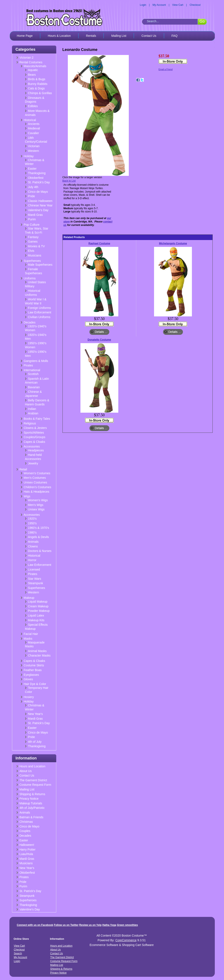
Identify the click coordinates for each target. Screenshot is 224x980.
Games (33, 242)
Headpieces (36, 450)
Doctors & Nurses (40, 551)
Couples (25, 831)
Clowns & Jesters (35, 428)
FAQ (175, 36)
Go (202, 21)
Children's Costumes (38, 487)
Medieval (34, 128)
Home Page (25, 36)
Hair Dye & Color (35, 684)
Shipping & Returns (32, 794)
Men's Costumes (35, 478)
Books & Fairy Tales (37, 419)
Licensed (34, 569)
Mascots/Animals (35, 66)
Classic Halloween (40, 201)
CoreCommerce (126, 940)
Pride (32, 196)
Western (34, 151)
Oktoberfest (36, 178)
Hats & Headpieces (37, 492)
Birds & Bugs (37, 79)
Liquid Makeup (38, 602)
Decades (30, 322)
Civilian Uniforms (39, 317)
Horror (32, 560)
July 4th (33, 187)
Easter (32, 169)
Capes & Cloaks (34, 442)
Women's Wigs (38, 500)
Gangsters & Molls (36, 361)
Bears (32, 75)
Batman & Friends (31, 817)
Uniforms (30, 278)
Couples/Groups (35, 437)
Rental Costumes (31, 62)
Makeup (29, 598)
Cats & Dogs (36, 88)
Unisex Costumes (36, 482)
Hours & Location (59, 36)
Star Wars (35, 579)
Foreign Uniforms (39, 308)
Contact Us (149, 36)
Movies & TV (36, 246)
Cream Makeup (38, 606)
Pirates (28, 365)
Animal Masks (37, 651)
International (32, 370)
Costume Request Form (35, 785)
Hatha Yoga (109, 925)
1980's (32, 532)
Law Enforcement (40, 312)
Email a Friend (166, 69)
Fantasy (33, 237)
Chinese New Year (40, 205)
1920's (32, 519)
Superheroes (32, 261)
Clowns (33, 546)
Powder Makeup (39, 611)
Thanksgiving (37, 173)
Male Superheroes (40, 265)
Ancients (34, 124)
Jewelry (33, 463)
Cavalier (33, 133)
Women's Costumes (37, 473)
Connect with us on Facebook (35, 925)
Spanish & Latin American (37, 381)
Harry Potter (27, 850)
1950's (32, 523)
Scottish (33, 374)
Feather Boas (33, 670)
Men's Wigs (36, 505)
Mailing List (119, 36)
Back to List (69, 181)
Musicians (35, 255)
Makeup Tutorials (31, 803)
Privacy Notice (29, 799)
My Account (159, 5)
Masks (28, 639)
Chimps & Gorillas (40, 93)
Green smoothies (127, 925)
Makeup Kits (36, 620)
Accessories (32, 446)
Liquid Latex (36, 615)
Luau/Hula (26, 854)
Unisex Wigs (36, 509)
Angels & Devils (39, 537)
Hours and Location (32, 766)
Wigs (27, 496)
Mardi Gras (35, 215)
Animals (33, 542)
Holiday (29, 156)
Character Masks (39, 655)
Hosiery (29, 697)
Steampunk (36, 583)
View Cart (178, 5)
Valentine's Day (38, 210)
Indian (32, 409)
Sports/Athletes (34, 433)
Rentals (91, 36)
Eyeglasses (31, 675)
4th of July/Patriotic (32, 808)
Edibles (33, 106)
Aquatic (33, 70)
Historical (30, 120)
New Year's (36, 714)
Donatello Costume (99, 340)
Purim (32, 219)
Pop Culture (32, 225)
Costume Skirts (34, 665)
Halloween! (27, 845)
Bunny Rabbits (38, 84)
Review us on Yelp (90, 925)
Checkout (195, 5)
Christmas (26, 822)
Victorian (34, 146)
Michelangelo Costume (173, 243)
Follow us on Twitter (66, 925)
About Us (26, 771)
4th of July (35, 742)
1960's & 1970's (39, 528)
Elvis (31, 251)
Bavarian (34, 387)
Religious (30, 423)
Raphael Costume (99, 243)
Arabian (33, 413)
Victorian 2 (27, 58)
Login (143, 5)
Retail (23, 469)
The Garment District (33, 780)
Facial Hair (31, 634)
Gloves (28, 679)
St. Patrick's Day (39, 182)
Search (18, 953)
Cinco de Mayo (38, 192)
